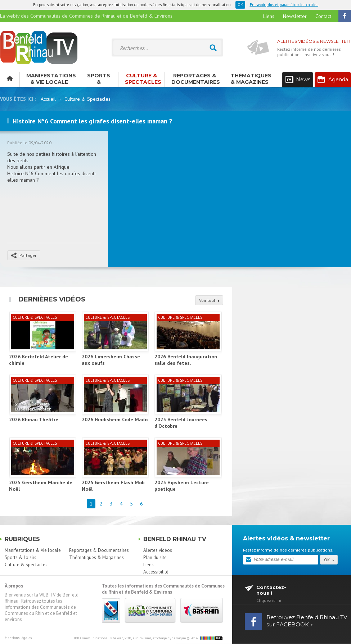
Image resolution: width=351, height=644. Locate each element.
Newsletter (295, 16)
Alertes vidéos (158, 550)
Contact (323, 16)
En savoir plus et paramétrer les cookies (284, 5)
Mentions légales (18, 638)
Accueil (48, 99)
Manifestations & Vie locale (51, 79)
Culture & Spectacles (143, 79)
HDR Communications (129, 638)
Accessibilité (156, 572)
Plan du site (155, 557)
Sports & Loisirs (99, 80)
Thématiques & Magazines (251, 79)
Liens (269, 16)
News (298, 80)
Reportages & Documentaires (196, 79)
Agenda (333, 80)
